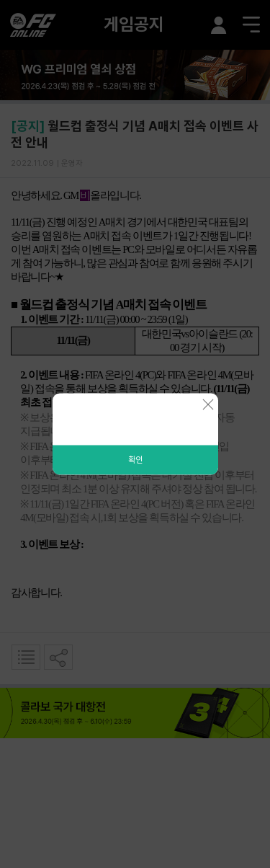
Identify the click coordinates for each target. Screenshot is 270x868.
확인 (135, 460)
